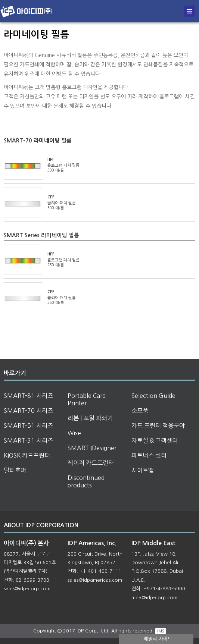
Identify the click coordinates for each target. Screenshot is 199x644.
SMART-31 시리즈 (28, 440)
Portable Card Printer (87, 399)
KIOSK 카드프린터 (27, 455)
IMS (161, 631)
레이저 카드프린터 (91, 463)
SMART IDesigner (92, 448)
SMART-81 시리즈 (28, 396)
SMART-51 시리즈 (28, 425)
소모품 (140, 411)
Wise (74, 433)
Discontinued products (86, 481)
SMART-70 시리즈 (28, 411)
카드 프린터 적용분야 (158, 425)
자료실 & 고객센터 (155, 440)
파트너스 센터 (149, 455)
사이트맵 (143, 470)
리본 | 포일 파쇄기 (90, 418)
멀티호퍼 (15, 470)
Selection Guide (153, 396)
